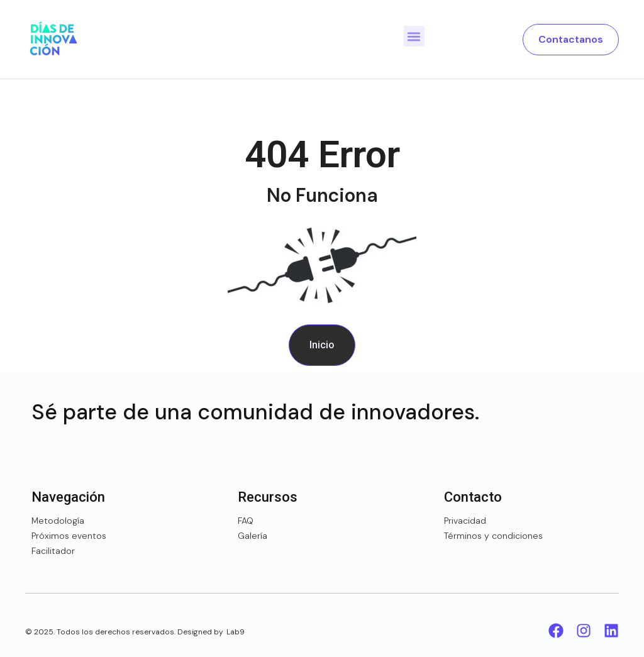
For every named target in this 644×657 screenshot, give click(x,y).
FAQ (246, 521)
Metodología (58, 521)
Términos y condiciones (493, 536)
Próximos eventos (69, 536)
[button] (414, 36)
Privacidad (465, 521)
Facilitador (53, 551)
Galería (253, 536)
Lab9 (236, 632)
